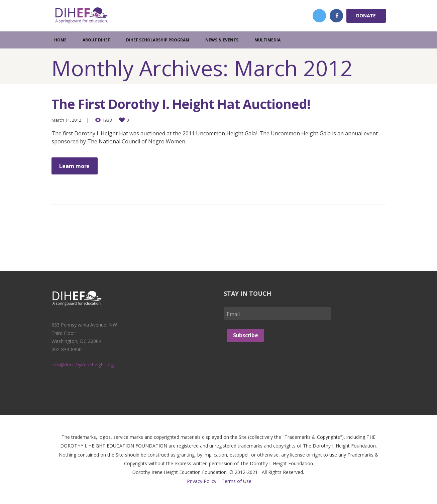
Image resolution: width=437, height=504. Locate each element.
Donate (366, 16)
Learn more (75, 166)
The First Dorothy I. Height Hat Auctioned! (184, 104)
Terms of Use (237, 481)
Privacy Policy (202, 481)
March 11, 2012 (66, 120)
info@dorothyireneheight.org (83, 365)
